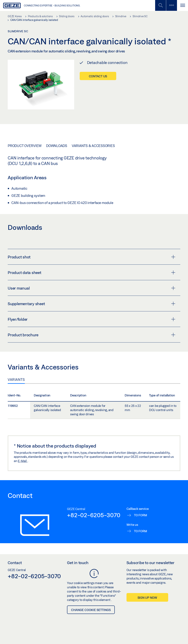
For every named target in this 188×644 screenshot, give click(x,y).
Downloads (57, 146)
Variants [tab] (16, 380)
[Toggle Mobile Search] (160, 5)
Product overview (25, 146)
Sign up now (147, 598)
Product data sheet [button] (92, 273)
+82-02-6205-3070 (94, 515)
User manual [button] (92, 288)
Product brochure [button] (92, 335)
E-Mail (23, 461)
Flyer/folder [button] (92, 319)
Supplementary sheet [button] (92, 304)
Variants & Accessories (93, 146)
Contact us (98, 76)
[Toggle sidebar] (171, 5)
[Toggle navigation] (182, 5)
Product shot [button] (92, 257)
